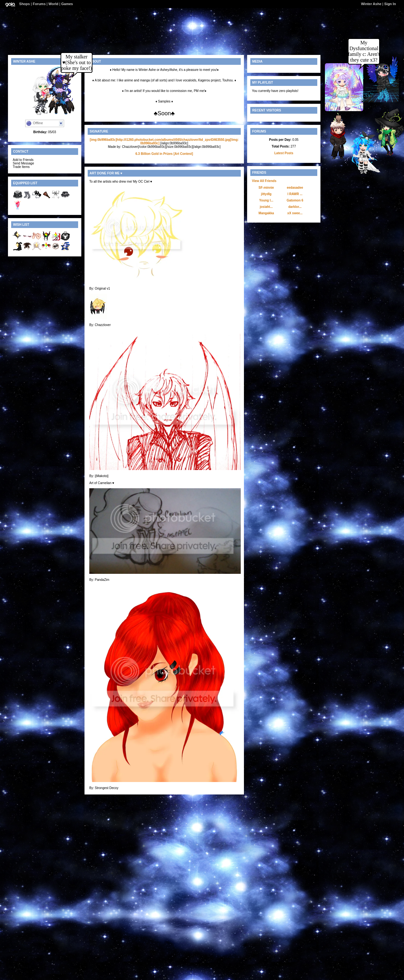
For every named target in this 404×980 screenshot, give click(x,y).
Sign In (390, 4)
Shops (25, 4)
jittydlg (266, 194)
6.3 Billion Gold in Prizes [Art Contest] (164, 154)
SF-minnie (266, 188)
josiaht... (266, 207)
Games (67, 4)
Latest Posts (284, 153)
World (53, 4)
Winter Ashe (371, 4)
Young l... (266, 200)
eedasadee (295, 188)
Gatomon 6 (295, 200)
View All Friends (264, 181)
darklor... (295, 207)
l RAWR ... (295, 194)
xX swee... (295, 213)
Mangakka (266, 213)
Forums (39, 4)
